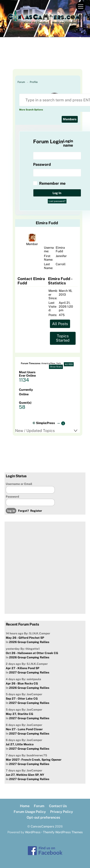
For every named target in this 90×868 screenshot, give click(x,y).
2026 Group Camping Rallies (29, 642)
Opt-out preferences (43, 817)
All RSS (69, 364)
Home (25, 806)
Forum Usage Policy (30, 812)
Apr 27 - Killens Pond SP (23, 668)
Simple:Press (45, 423)
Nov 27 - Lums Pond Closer (24, 729)
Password (12, 497)
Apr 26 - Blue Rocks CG (22, 684)
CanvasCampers (42, 826)
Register (36, 511)
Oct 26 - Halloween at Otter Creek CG (32, 653)
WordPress (33, 832)
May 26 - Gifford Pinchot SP (25, 638)
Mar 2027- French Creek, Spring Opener (34, 760)
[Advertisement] (45, 57)
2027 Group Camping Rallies (29, 673)
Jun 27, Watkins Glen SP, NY (25, 775)
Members (70, 119)
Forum (21, 82)
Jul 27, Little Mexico (20, 744)
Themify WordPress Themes (63, 832)
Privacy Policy (62, 812)
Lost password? (57, 201)
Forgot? (23, 511)
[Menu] (81, 7)
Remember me (52, 183)
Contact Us (58, 806)
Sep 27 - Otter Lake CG (22, 699)
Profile (34, 82)
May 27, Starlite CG (19, 714)
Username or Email (19, 484)
